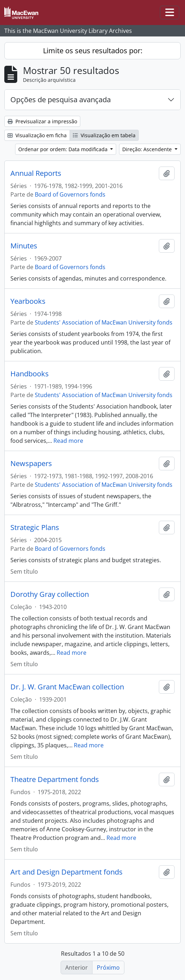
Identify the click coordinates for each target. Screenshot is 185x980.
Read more (68, 441)
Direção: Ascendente (148, 149)
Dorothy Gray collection (50, 594)
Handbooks (30, 374)
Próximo (108, 967)
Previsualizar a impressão (42, 121)
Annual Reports (36, 173)
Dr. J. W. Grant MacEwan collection (67, 687)
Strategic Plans (35, 528)
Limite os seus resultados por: (93, 51)
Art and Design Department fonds (67, 872)
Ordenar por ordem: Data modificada (64, 149)
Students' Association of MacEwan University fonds (104, 322)
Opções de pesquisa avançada (61, 100)
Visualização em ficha (37, 135)
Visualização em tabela (104, 135)
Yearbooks (28, 301)
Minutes (24, 246)
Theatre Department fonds (55, 779)
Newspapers (31, 464)
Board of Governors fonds (70, 194)
